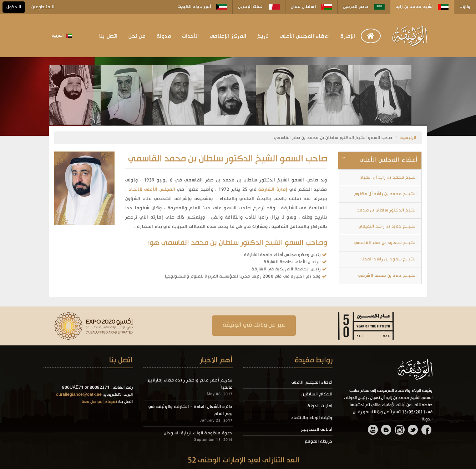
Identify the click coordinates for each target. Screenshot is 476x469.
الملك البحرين (259, 7)
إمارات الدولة (320, 406)
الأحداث (191, 36)
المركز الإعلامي (228, 36)
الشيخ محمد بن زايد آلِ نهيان (388, 178)
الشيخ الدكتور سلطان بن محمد (387, 210)
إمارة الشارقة (273, 189)
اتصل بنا (108, 36)
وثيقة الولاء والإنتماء (312, 418)
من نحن (137, 36)
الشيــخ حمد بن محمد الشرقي (388, 276)
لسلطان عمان (311, 7)
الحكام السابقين (317, 394)
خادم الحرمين (364, 7)
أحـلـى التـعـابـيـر (317, 430)
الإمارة (348, 36)
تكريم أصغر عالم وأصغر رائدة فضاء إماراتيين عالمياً (190, 384)
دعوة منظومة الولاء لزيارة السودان (198, 433)
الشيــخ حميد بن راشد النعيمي (388, 226)
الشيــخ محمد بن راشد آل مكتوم (385, 194)
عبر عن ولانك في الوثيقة (254, 325)
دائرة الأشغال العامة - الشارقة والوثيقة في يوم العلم (191, 410)
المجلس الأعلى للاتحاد (152, 189)
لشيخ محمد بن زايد (422, 7)
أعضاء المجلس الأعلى (305, 36)
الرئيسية (408, 138)
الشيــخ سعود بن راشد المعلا (389, 259)
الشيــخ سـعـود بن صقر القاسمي (386, 243)
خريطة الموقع (319, 441)
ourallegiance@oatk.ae (79, 395)
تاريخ (263, 36)
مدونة (164, 36)
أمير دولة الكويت (202, 7)
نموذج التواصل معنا (99, 402)
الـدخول (14, 7)
